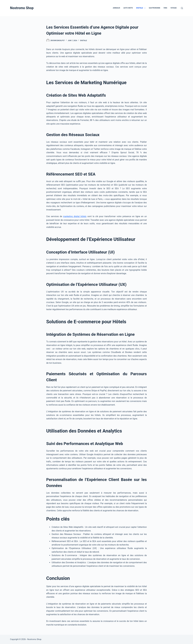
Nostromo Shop (22, 8)
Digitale (141, 8)
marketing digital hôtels (75, 216)
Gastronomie (154, 8)
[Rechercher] (182, 8)
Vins (165, 8)
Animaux (116, 8)
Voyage (173, 8)
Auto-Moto (128, 8)
